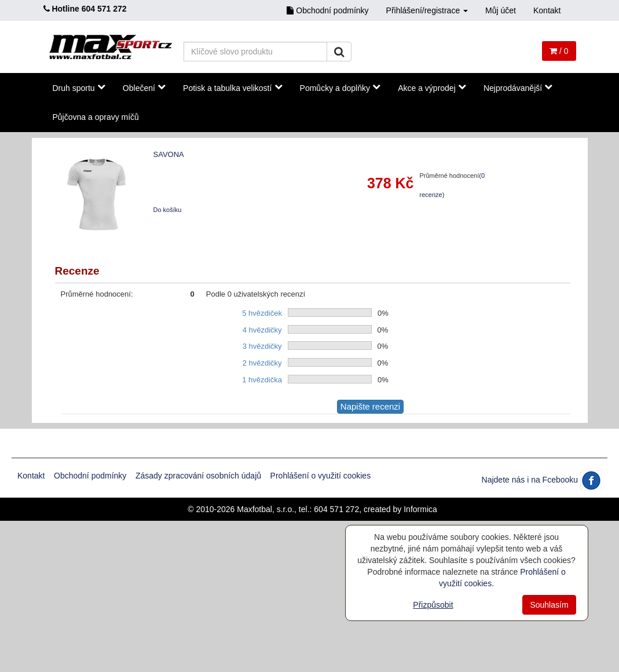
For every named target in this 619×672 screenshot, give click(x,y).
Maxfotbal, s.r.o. (265, 509)
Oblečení (144, 87)
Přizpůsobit (433, 605)
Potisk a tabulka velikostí (232, 87)
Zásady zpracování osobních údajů (198, 476)
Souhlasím (549, 605)
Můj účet (501, 10)
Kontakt (547, 10)
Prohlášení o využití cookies (321, 476)
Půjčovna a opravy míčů (96, 117)
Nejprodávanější (518, 87)
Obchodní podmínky (327, 10)
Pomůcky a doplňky (340, 87)
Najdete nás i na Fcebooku (542, 480)
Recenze (77, 271)
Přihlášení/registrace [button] (427, 10)
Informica (420, 509)
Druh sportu (79, 87)
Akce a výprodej (432, 87)
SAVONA (169, 154)
